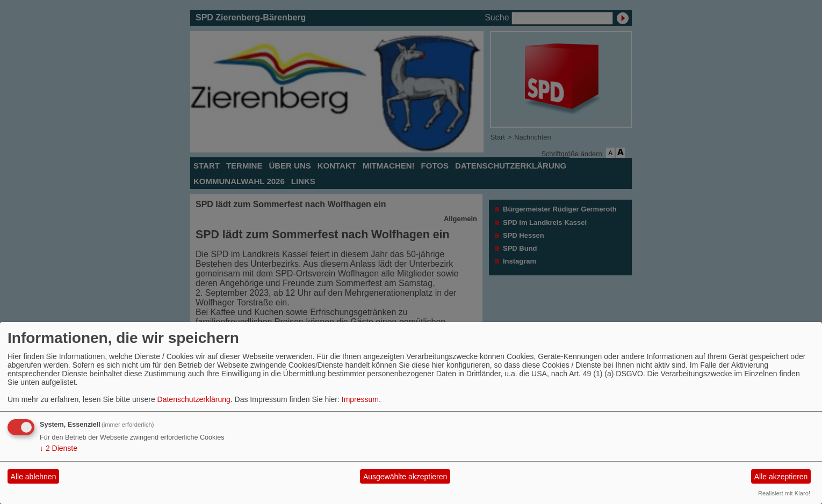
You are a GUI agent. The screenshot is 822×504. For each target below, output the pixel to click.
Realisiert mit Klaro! (784, 493)
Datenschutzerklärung (194, 399)
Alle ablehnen (34, 477)
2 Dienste (59, 448)
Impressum (360, 399)
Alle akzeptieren (781, 477)
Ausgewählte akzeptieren (405, 477)
